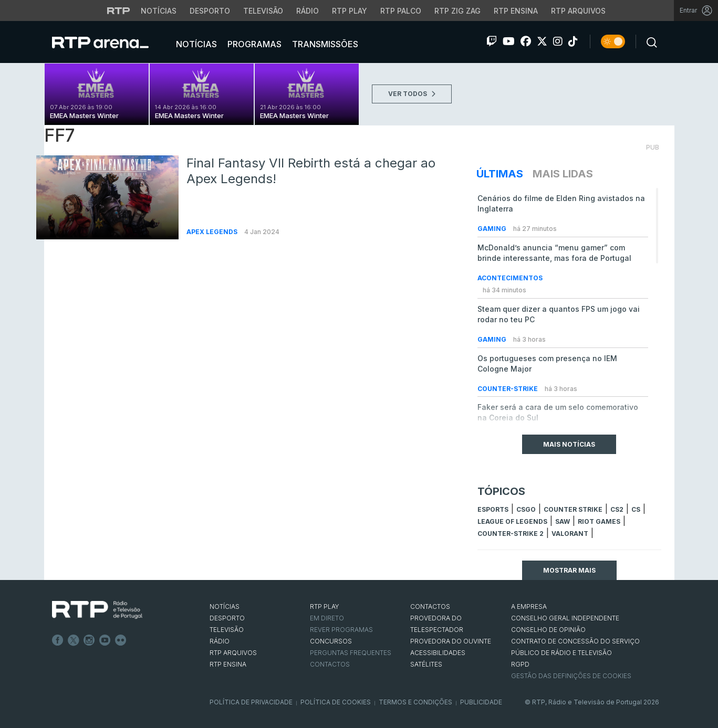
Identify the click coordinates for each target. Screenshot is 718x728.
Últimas (500, 174)
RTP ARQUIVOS (233, 653)
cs (636, 509)
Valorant (570, 534)
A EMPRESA (529, 606)
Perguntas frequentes (351, 653)
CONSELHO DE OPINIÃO (548, 630)
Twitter (74, 640)
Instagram (89, 640)
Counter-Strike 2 (511, 534)
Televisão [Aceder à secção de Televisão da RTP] (263, 11)
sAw (563, 521)
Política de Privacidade (251, 702)
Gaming (493, 229)
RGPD (520, 664)
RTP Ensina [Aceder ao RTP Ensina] (516, 11)
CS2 (617, 509)
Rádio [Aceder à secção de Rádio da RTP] (308, 11)
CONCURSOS (331, 641)
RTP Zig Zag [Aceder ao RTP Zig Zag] (457, 11)
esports (493, 509)
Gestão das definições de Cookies (571, 676)
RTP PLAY (325, 606)
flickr (121, 640)
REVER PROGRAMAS (341, 630)
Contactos (330, 664)
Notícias (195, 44)
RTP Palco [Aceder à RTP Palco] (401, 11)
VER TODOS (412, 94)
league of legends (512, 521)
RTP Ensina (228, 664)
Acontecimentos (510, 278)
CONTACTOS (430, 606)
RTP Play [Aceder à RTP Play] (350, 11)
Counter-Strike (508, 389)
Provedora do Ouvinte (451, 641)
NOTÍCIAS (225, 606)
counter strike (573, 509)
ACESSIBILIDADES (438, 653)
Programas (253, 44)
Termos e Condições (415, 702)
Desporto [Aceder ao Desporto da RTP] (210, 11)
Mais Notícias (569, 444)
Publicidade (481, 702)
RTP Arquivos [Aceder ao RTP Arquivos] (578, 11)
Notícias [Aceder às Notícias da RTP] (159, 11)
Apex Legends (213, 232)
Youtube (105, 640)
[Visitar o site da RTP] (119, 10)
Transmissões (324, 44)
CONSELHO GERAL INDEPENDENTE (565, 618)
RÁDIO (220, 641)
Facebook (58, 640)
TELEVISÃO (227, 630)
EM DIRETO (327, 618)
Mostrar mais (569, 570)
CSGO (526, 509)
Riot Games (599, 521)
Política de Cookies (336, 702)
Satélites (426, 664)
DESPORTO (227, 618)
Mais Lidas (563, 174)
